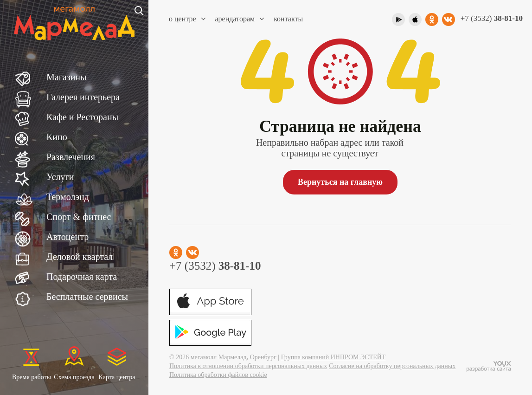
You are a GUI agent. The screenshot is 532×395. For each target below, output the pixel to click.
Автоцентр (67, 237)
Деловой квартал (80, 257)
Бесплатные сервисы (87, 297)
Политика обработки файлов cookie (218, 375)
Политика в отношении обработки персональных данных (248, 366)
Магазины (66, 77)
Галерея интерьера (83, 97)
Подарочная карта (82, 277)
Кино (57, 137)
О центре (187, 19)
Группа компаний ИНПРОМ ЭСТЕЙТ (333, 357)
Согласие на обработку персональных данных (392, 366)
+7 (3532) (492, 18)
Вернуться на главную (340, 182)
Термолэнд (68, 197)
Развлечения (71, 157)
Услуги (60, 177)
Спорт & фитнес (79, 217)
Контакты (288, 19)
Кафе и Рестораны (82, 117)
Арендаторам (240, 19)
